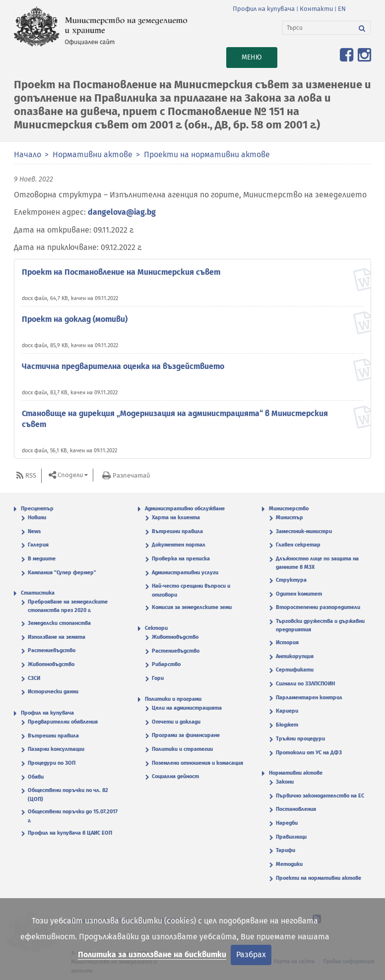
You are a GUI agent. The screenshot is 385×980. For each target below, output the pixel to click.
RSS (31, 475)
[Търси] (318, 28)
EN (342, 9)
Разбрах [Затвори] (251, 954)
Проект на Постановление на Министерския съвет (121, 272)
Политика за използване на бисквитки (152, 954)
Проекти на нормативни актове (207, 154)
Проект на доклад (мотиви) (75, 319)
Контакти (316, 9)
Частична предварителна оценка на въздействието (123, 366)
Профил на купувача (264, 9)
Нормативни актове (93, 154)
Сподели (70, 475)
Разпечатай (131, 475)
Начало (28, 154)
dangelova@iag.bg (122, 212)
